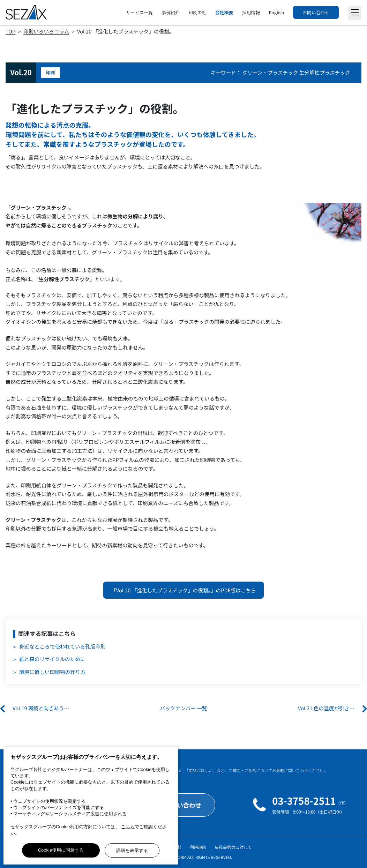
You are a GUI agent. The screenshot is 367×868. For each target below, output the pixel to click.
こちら (128, 827)
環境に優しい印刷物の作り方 (52, 672)
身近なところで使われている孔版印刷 (62, 646)
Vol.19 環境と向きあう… (41, 708)
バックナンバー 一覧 (184, 708)
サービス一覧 (139, 12)
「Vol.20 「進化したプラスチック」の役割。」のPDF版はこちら (183, 590)
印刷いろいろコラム (46, 31)
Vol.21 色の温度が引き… (326, 708)
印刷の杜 (197, 12)
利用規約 (198, 847)
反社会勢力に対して (233, 847)
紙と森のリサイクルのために (52, 659)
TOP (10, 31)
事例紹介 (170, 12)
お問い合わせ (316, 12)
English (276, 12)
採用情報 (251, 12)
